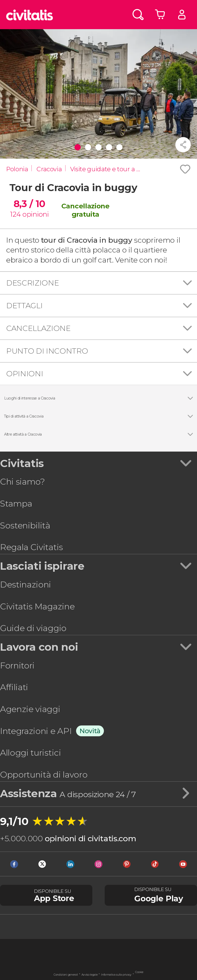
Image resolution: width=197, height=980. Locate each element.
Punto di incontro (47, 351)
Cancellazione (38, 328)
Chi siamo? (22, 482)
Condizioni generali (66, 975)
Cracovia (49, 169)
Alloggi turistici (31, 753)
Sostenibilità (25, 525)
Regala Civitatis (31, 547)
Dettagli (24, 305)
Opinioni (25, 374)
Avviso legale (90, 975)
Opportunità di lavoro (44, 775)
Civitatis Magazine (37, 606)
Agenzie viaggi (30, 709)
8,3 (29, 204)
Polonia (17, 169)
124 (15, 214)
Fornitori (17, 665)
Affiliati (14, 687)
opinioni (35, 214)
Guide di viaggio (33, 628)
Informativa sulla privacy (116, 975)
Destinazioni (26, 585)
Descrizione (32, 283)
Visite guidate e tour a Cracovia (108, 169)
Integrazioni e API (36, 731)
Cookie (139, 972)
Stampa (16, 504)
